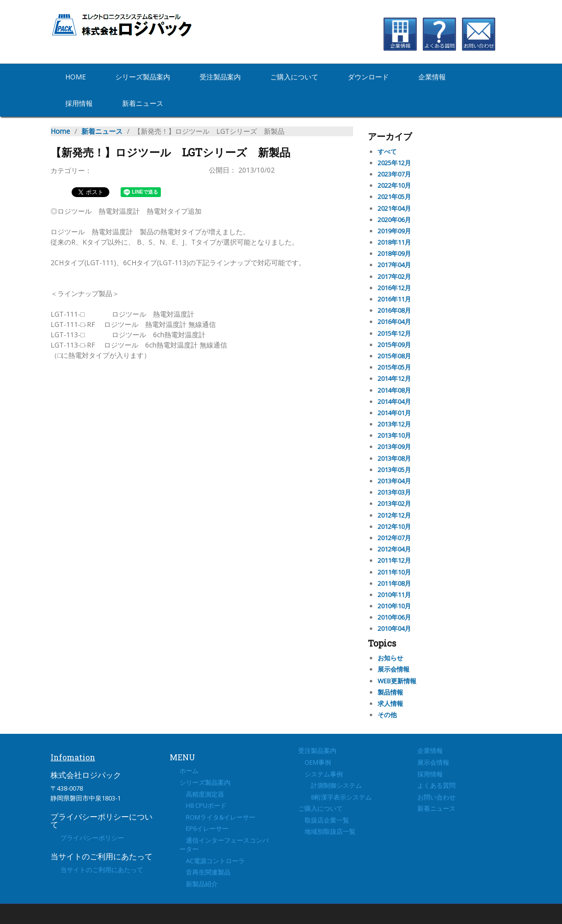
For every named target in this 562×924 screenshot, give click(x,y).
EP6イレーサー (204, 828)
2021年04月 (394, 208)
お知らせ (390, 658)
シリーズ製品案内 (143, 77)
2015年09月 (394, 345)
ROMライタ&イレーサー (217, 817)
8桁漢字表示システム (335, 797)
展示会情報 (394, 669)
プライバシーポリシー (92, 838)
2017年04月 (394, 265)
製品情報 (390, 692)
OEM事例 (315, 762)
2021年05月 (394, 197)
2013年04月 (394, 481)
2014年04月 (394, 401)
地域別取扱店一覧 (327, 831)
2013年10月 (394, 435)
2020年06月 (394, 220)
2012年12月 (394, 515)
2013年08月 (394, 458)
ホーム (189, 771)
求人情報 (390, 703)
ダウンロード (368, 77)
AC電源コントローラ (212, 861)
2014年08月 (394, 390)
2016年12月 (394, 288)
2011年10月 (394, 572)
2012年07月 (394, 538)
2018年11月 (394, 242)
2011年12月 (394, 560)
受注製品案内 (220, 77)
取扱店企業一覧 (324, 820)
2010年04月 (394, 628)
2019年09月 (394, 231)
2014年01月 (394, 413)
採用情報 (79, 103)
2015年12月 (394, 333)
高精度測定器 (202, 794)
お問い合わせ (436, 797)
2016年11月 (394, 299)
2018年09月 (394, 253)
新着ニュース (143, 103)
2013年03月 (394, 492)
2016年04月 (394, 322)
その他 (387, 715)
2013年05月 (394, 470)
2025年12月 (394, 163)
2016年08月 (394, 310)
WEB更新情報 (397, 681)
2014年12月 (394, 378)
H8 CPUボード (203, 805)
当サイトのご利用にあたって (102, 870)
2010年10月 (394, 606)
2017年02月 (394, 276)
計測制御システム (330, 785)
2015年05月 (394, 367)
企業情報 (432, 77)
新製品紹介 (199, 884)
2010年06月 (394, 617)
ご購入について (294, 77)
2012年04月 (394, 549)
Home (76, 77)
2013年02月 (394, 503)
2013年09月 (394, 447)
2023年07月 (394, 174)
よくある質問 (436, 785)
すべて (387, 151)
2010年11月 (394, 595)
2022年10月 (394, 185)
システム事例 (320, 774)
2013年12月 (394, 424)
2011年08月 (394, 583)
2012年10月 (394, 526)
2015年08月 (394, 356)
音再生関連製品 (205, 872)
